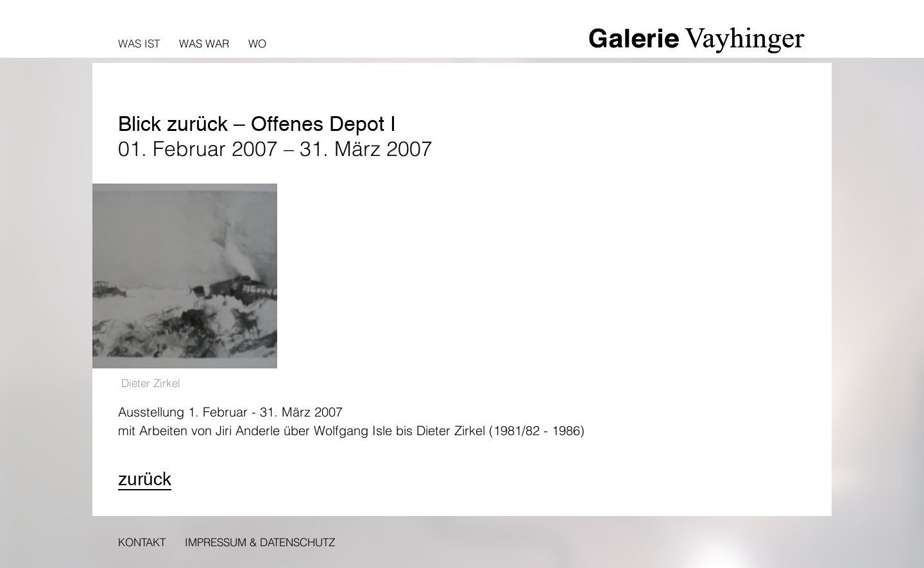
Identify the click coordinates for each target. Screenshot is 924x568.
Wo (257, 43)
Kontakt (142, 542)
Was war (204, 43)
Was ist (139, 43)
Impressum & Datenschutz (260, 542)
